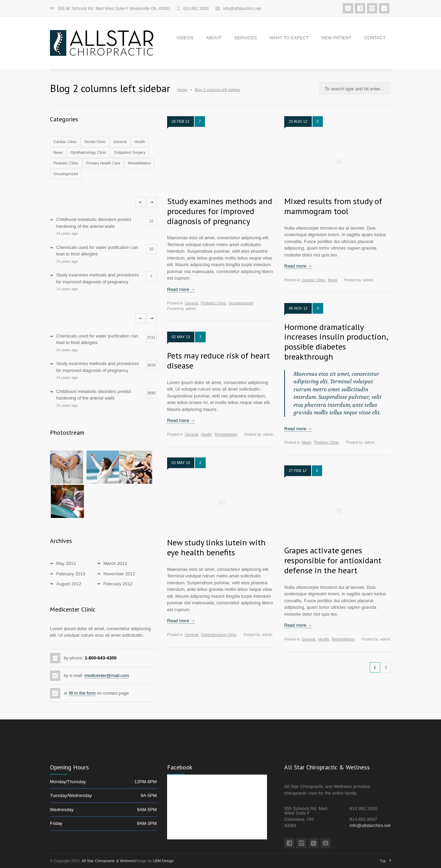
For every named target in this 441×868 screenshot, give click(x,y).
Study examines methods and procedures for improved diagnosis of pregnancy (220, 211)
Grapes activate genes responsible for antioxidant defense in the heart (333, 560)
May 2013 (66, 563)
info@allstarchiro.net (242, 9)
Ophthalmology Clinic (89, 152)
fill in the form (82, 693)
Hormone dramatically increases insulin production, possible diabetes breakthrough (336, 342)
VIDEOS (185, 38)
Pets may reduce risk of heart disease (218, 361)
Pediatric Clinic (66, 163)
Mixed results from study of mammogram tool (333, 206)
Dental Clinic (95, 142)
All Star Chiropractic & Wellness (108, 861)
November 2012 (119, 574)
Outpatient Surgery (130, 152)
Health (140, 142)
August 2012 (69, 584)
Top (383, 861)
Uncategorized (66, 174)
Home (182, 90)
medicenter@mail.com (107, 675)
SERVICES (246, 38)
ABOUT (214, 38)
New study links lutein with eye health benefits (216, 547)
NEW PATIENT (336, 38)
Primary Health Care (103, 163)
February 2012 (118, 584)
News (58, 152)
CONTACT (375, 38)
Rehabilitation (139, 163)
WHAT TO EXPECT (289, 38)
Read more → (181, 289)
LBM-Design (163, 861)
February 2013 (71, 574)
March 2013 (115, 563)
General (120, 142)
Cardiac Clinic (65, 142)
